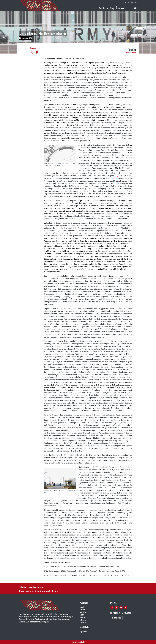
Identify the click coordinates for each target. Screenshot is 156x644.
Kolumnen (83, 622)
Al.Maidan (83, 620)
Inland (82, 607)
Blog (112, 8)
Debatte (82, 617)
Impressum (83, 632)
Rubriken (102, 8)
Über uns (120, 8)
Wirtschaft (83, 612)
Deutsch (33, 48)
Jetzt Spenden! (116, 618)
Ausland (82, 610)
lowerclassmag (131, 52)
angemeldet (29, 591)
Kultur (82, 615)
